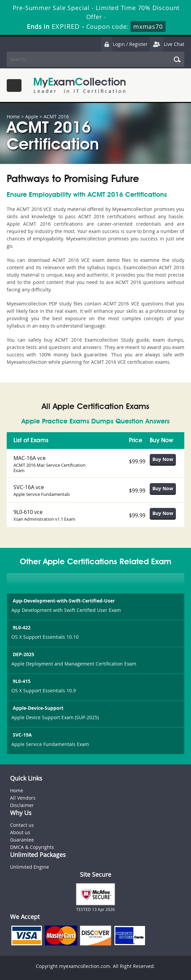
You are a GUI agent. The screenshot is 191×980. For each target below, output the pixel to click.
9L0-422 (21, 627)
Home (13, 117)
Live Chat (167, 44)
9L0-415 (21, 681)
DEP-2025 (23, 654)
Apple (32, 117)
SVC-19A (22, 735)
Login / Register (124, 44)
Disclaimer (22, 805)
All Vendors (23, 798)
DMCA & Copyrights (32, 847)
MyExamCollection (80, 85)
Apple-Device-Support (37, 708)
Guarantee (22, 840)
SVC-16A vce (29, 487)
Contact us (22, 825)
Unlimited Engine (30, 867)
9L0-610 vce (28, 512)
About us (20, 832)
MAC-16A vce (30, 458)
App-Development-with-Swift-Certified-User (63, 601)
